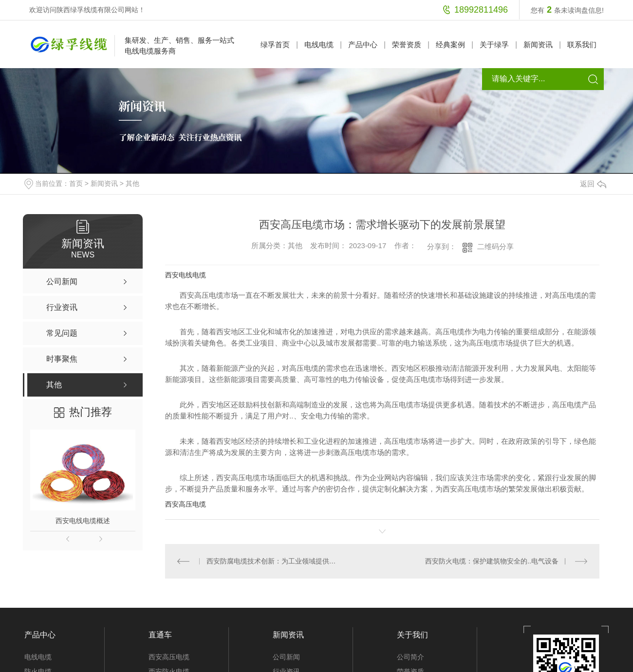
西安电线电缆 (186, 275)
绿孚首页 (275, 45)
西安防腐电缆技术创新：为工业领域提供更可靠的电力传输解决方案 (274, 561)
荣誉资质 (407, 45)
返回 (593, 184)
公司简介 (410, 657)
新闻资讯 (538, 45)
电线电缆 (319, 45)
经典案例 (450, 45)
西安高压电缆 (186, 504)
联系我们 (582, 45)
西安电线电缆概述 (83, 521)
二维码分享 (495, 246)
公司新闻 (286, 657)
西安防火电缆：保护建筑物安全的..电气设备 (492, 561)
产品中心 (363, 45)
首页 (76, 183)
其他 (132, 183)
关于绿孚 (494, 45)
